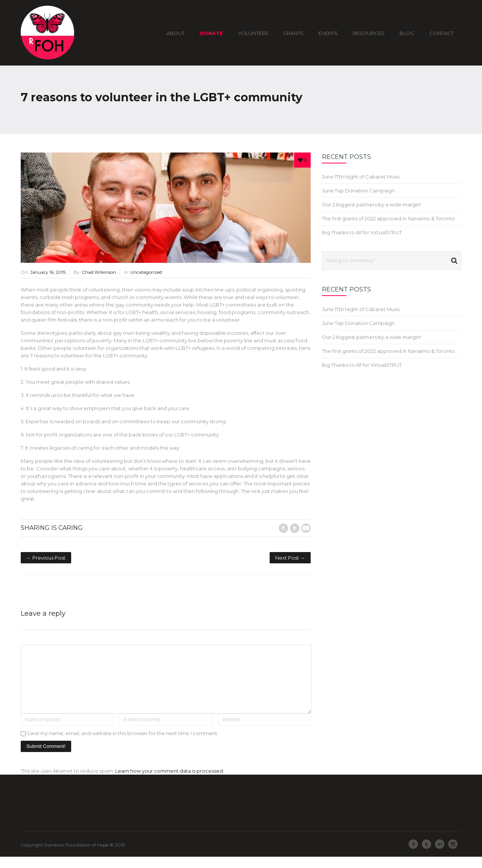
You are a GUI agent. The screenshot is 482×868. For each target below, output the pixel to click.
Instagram (453, 855)
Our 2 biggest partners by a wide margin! (371, 204)
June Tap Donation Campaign (358, 191)
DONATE (211, 33)
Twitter (295, 528)
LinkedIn (440, 855)
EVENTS (328, 33)
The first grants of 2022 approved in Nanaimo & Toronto (388, 218)
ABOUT (175, 33)
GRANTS (293, 33)
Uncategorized (146, 272)
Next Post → (290, 558)
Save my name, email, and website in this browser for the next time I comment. (123, 744)
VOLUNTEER (253, 33)
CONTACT (442, 33)
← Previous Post (46, 558)
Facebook (283, 528)
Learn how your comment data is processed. (170, 782)
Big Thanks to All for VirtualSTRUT (362, 232)
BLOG (407, 33)
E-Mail (306, 528)
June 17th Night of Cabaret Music (361, 177)
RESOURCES (369, 33)
